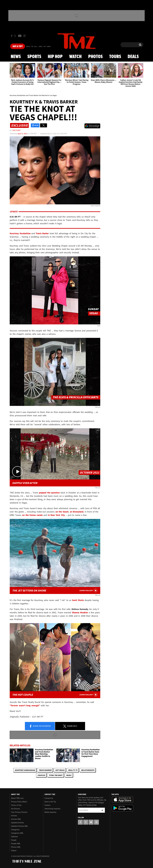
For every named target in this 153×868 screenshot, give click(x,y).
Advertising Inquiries (52, 809)
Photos (95, 57)
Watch (75, 57)
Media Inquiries (50, 812)
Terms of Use (16, 805)
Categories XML (17, 833)
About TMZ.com (17, 798)
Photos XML (16, 847)
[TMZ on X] (15, 36)
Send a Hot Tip (50, 802)
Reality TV (73, 770)
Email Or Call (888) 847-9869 (38, 47)
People (14, 840)
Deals (133, 57)
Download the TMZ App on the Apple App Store (123, 800)
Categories (15, 830)
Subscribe (102, 810)
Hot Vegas (60, 770)
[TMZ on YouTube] (91, 822)
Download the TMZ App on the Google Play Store (123, 808)
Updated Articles (17, 823)
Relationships (88, 770)
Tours (115, 57)
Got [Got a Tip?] (18, 46)
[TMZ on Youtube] (20, 36)
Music (69, 775)
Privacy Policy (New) (19, 802)
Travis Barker (45, 770)
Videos (14, 851)
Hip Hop (55, 57)
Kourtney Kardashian (25, 770)
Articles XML (16, 819)
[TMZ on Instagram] (25, 36)
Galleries (14, 837)
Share (40, 726)
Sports (34, 57)
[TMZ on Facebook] (12, 36)
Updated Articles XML (19, 826)
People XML (16, 844)
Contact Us (49, 798)
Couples (41, 775)
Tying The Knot (56, 775)
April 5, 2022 (22, 134)
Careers (48, 805)
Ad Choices (15, 809)
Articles (14, 816)
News (16, 57)
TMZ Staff (16, 130)
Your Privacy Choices (19, 812)
